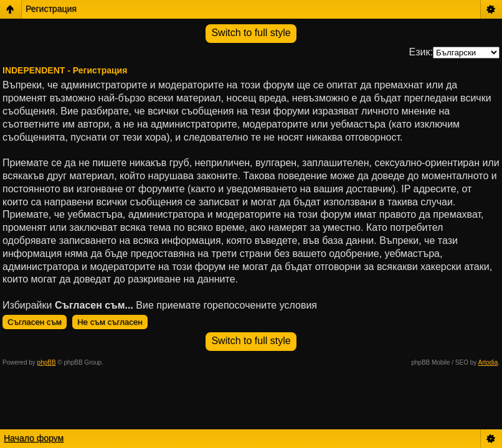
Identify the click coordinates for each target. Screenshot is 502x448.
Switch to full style (251, 33)
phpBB (47, 362)
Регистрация (51, 9)
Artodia (488, 362)
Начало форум (34, 438)
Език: (421, 52)
